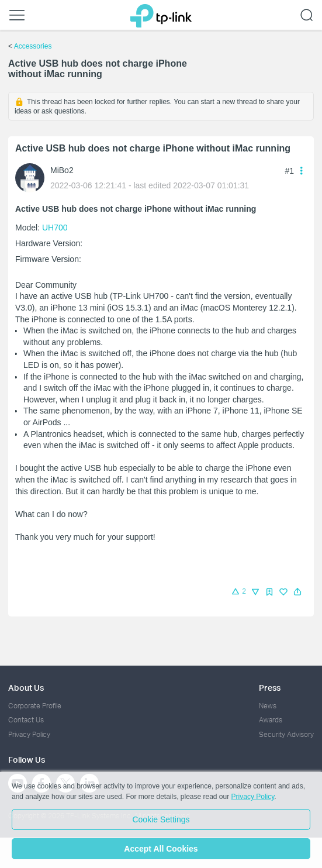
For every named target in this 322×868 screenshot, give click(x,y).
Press (270, 688)
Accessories (33, 46)
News (268, 706)
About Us (26, 688)
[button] (297, 592)
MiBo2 (62, 170)
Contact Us (26, 720)
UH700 (55, 228)
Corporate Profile (35, 706)
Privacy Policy (29, 734)
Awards (271, 720)
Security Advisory (286, 734)
